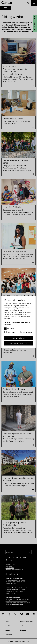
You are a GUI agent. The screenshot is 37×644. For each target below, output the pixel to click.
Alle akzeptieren (18, 338)
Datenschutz (9, 324)
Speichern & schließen (18, 343)
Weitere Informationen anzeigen (16, 322)
